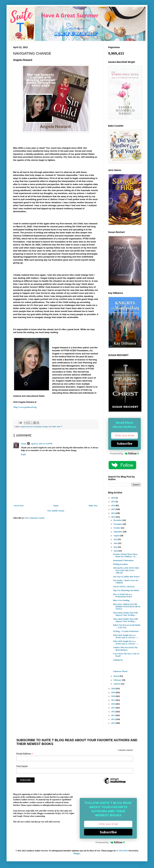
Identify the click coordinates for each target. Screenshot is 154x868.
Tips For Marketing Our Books (126, 590)
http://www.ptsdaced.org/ (25, 407)
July (116, 539)
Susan (24, 444)
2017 (113, 700)
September (118, 532)
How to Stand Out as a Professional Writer (123, 595)
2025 (113, 502)
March (117, 676)
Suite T (59, 426)
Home (56, 506)
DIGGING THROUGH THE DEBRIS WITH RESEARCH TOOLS (127, 607)
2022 (113, 513)
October (117, 528)
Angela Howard (26, 426)
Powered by (125, 453)
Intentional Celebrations (123, 560)
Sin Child (52, 426)
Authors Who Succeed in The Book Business (125, 649)
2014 (113, 712)
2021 (113, 517)
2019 (113, 692)
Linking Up (118, 660)
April (116, 551)
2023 (113, 509)
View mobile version (56, 511)
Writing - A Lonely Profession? (126, 631)
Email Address (25, 754)
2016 (113, 704)
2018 (113, 696)
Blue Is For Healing (121, 600)
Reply (23, 454)
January (117, 684)
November (118, 524)
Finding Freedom (120, 564)
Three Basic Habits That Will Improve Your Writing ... (125, 614)
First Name (22, 766)
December (118, 520)
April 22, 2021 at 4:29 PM (42, 444)
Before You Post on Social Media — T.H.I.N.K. (127, 626)
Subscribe (125, 444)
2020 (113, 689)
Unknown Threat (120, 671)
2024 (113, 505)
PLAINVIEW (122, 851)
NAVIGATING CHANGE (124, 587)
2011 (113, 723)
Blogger (77, 853)
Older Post (93, 506)
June (116, 543)
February (118, 680)
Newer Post (19, 506)
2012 (113, 719)
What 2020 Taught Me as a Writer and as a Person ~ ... (126, 636)
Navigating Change (40, 426)
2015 (113, 708)
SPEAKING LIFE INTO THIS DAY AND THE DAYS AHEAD (126, 570)
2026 (113, 498)
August (117, 536)
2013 (113, 715)
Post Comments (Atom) (35, 518)
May (116, 547)
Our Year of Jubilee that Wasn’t (126, 577)
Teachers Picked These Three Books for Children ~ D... (125, 555)
